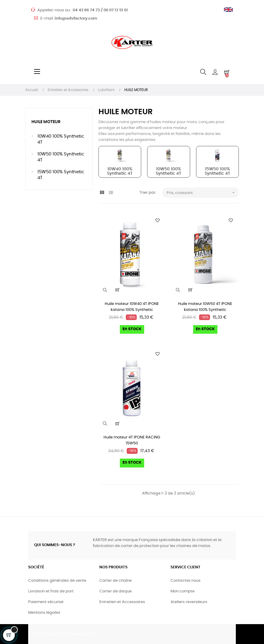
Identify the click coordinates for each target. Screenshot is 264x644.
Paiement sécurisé (46, 602)
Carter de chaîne (116, 581)
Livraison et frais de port (51, 591)
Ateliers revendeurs (189, 602)
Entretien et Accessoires (122, 602)
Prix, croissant (203, 193)
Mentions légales (44, 613)
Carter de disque (116, 591)
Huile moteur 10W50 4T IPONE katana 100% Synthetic (205, 307)
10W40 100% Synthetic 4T (61, 139)
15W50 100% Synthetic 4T (61, 175)
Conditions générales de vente (57, 581)
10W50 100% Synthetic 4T (61, 157)
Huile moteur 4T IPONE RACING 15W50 (132, 440)
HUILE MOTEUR (46, 122)
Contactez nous (186, 581)
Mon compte (183, 591)
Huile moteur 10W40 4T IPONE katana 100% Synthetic (132, 307)
